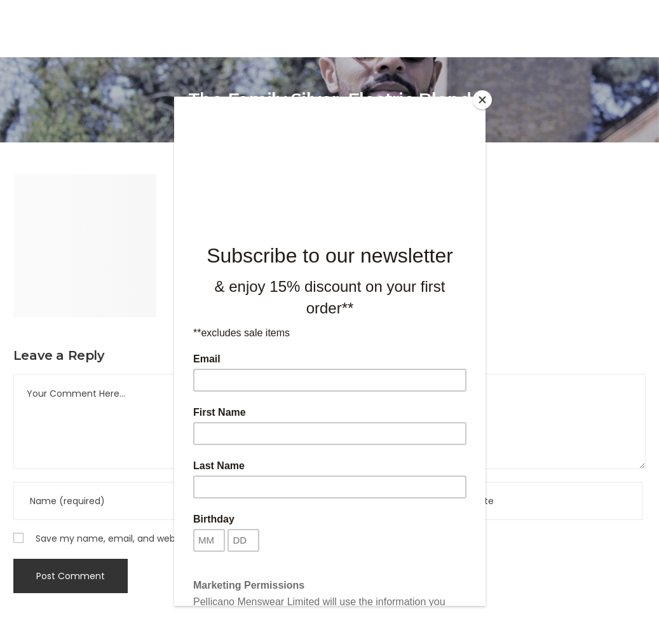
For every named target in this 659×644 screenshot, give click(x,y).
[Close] (482, 100)
